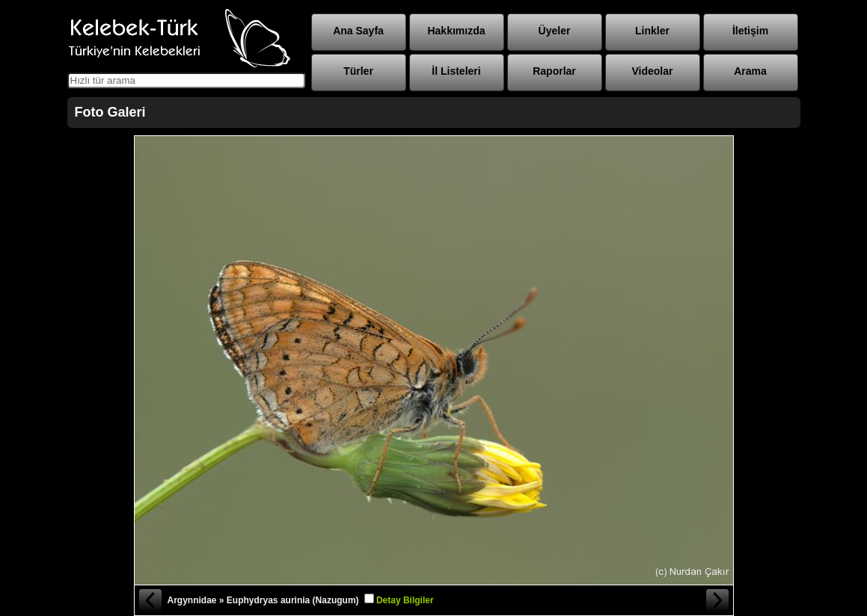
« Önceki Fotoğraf (150, 600)
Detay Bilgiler (405, 600)
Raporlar (554, 71)
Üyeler (555, 31)
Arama (750, 71)
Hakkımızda (456, 31)
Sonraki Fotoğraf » (718, 600)
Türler (358, 71)
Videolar (653, 71)
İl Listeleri (456, 71)
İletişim (750, 31)
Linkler (652, 31)
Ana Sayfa (358, 31)
